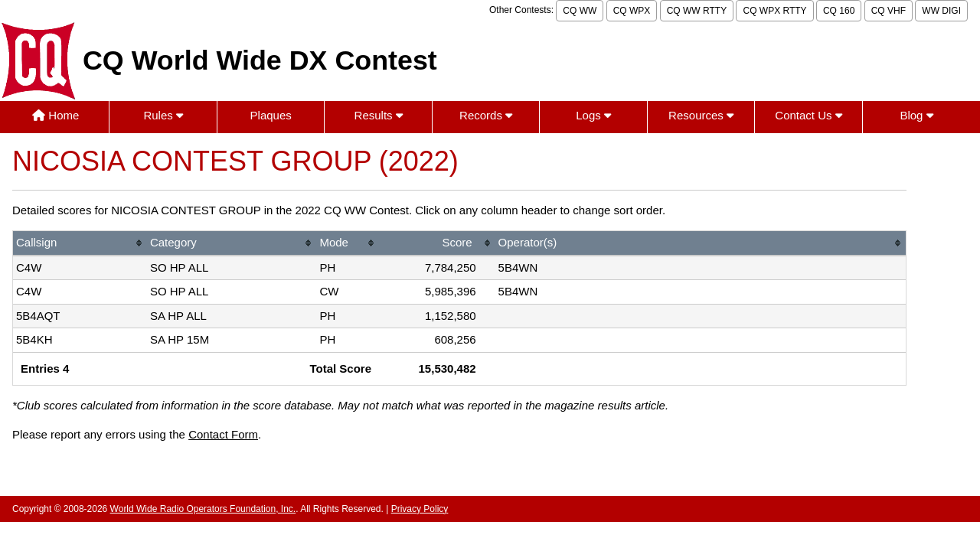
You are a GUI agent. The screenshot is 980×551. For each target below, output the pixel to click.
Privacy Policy (420, 509)
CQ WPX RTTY (774, 11)
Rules (163, 115)
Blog (916, 115)
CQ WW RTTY (697, 11)
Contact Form (223, 434)
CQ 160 (839, 11)
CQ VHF (889, 11)
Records (486, 115)
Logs (593, 115)
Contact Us (808, 115)
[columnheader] (80, 244)
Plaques (271, 115)
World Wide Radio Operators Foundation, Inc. (203, 509)
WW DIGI (941, 11)
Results (379, 115)
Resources (701, 115)
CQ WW (580, 11)
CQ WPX (632, 11)
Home (56, 115)
